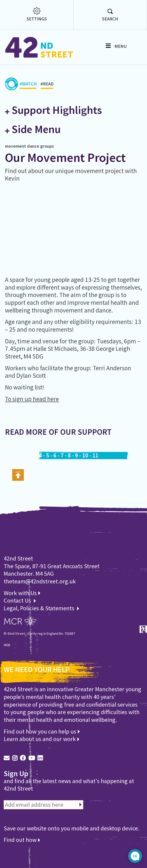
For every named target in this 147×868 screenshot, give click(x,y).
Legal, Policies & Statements (41, 608)
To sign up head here (32, 399)
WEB (7, 645)
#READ (47, 85)
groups (47, 146)
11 (95, 455)
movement (16, 146)
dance (33, 146)
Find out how (22, 840)
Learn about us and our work (41, 739)
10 (85, 455)
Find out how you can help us (42, 731)
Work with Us (22, 593)
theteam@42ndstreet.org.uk (40, 581)
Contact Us (18, 600)
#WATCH (28, 85)
